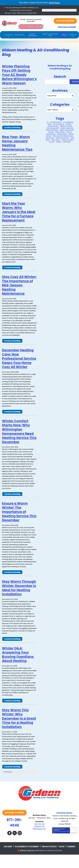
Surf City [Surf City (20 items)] (52, 141)
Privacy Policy (60, 846)
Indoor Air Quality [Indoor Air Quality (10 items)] (68, 139)
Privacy (72, 847)
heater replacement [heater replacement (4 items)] (67, 129)
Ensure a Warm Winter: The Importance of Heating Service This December (19, 522)
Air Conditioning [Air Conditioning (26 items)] (59, 123)
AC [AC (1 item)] (48, 121)
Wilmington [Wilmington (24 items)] (67, 141)
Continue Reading (12, 128)
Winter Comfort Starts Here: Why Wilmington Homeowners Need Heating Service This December (19, 440)
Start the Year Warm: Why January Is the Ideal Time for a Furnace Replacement (19, 214)
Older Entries (8, 788)
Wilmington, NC (39, 843)
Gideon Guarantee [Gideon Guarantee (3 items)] (67, 127)
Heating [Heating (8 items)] (51, 131)
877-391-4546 (15, 837)
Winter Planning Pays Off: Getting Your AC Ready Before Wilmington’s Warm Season (19, 74)
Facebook (9, 847)
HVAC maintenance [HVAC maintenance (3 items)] (62, 137)
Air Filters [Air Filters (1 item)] (69, 123)
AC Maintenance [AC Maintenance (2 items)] (56, 121)
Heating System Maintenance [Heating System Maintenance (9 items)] (63, 135)
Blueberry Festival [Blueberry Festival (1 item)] (66, 125)
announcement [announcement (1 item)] (53, 125)
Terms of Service (67, 846)
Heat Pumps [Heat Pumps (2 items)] (50, 137)
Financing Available (66, 26)
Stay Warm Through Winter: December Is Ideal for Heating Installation (19, 599)
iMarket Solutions (26, 864)
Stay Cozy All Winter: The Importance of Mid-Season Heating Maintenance (19, 289)
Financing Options (64, 826)
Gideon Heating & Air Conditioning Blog (60, 66)
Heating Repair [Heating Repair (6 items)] (62, 133)
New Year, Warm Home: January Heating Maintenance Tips (17, 144)
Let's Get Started (66, 20)
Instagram (20, 847)
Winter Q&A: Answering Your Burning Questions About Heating (18, 667)
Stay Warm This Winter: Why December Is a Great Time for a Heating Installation (19, 733)
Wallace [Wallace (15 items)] (59, 141)
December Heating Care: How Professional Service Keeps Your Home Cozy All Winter (19, 366)
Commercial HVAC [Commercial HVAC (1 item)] (53, 127)
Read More (54, 3)
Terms (75, 847)
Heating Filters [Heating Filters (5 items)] (60, 131)
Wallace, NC (39, 840)
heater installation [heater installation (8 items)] (52, 129)
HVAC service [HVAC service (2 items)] (56, 139)
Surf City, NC (39, 838)
